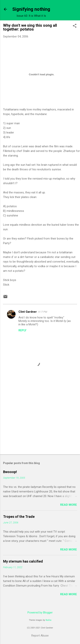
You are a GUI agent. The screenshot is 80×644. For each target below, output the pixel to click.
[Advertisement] (36, 421)
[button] (75, 26)
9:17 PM (43, 312)
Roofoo (48, 620)
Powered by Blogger (40, 613)
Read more (69, 505)
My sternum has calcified (23, 561)
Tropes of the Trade (19, 517)
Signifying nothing (31, 9)
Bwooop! (10, 472)
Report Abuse (40, 636)
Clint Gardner (28, 312)
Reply (22, 330)
